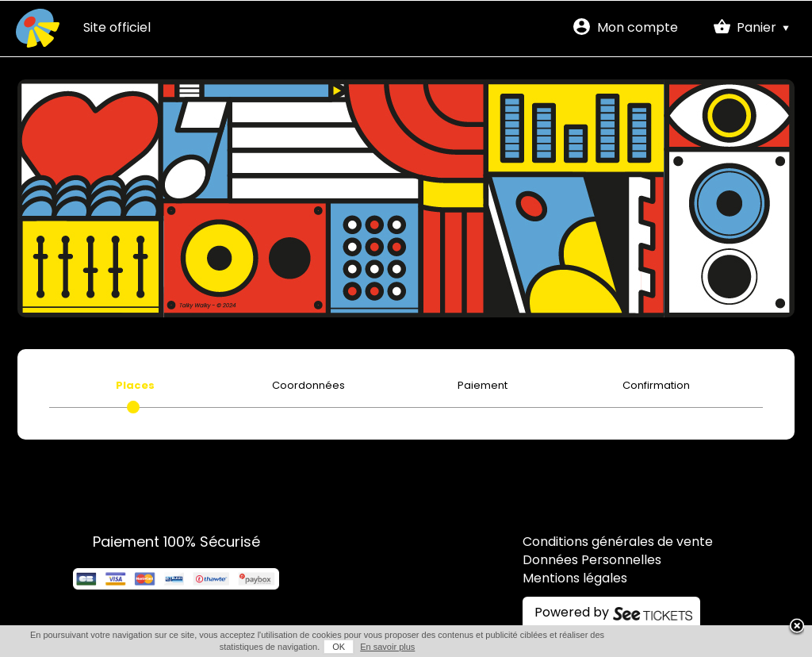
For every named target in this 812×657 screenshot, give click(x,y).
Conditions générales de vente (618, 543)
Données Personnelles (592, 561)
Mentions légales (575, 579)
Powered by (572, 613)
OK (339, 647)
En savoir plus (387, 647)
